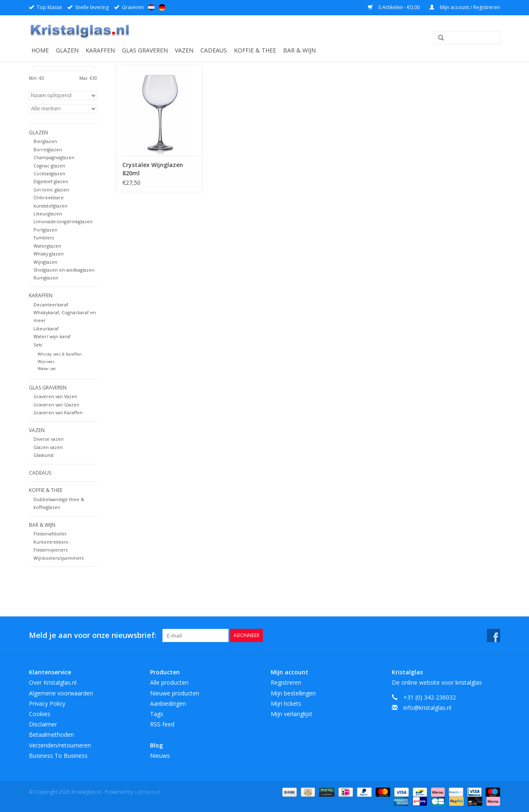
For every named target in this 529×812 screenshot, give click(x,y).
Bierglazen (45, 141)
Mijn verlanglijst (292, 714)
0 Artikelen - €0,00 (394, 7)
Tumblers (44, 238)
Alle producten (169, 682)
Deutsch (162, 7)
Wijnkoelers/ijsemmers (58, 558)
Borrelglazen (48, 149)
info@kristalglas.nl (427, 708)
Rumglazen (46, 278)
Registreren (286, 682)
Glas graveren (145, 50)
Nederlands (151, 7)
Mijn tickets (286, 703)
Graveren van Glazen (56, 405)
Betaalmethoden (51, 734)
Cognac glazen (49, 166)
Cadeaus (214, 50)
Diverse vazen (49, 439)
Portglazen (45, 230)
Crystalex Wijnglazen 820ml (153, 169)
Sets (38, 345)
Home (40, 50)
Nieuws (160, 756)
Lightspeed (147, 792)
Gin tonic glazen (51, 190)
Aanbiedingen (168, 703)
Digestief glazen (51, 181)
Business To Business (58, 756)
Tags (157, 714)
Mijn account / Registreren (465, 7)
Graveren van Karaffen (58, 412)
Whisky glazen (49, 254)
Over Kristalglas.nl (53, 682)
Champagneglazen (54, 157)
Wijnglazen (45, 262)
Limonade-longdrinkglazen (63, 221)
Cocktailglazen (49, 173)
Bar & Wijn (299, 50)
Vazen (184, 50)
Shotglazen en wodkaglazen (64, 270)
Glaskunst (44, 455)
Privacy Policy (47, 703)
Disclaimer (43, 724)
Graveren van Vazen (55, 396)
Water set (47, 369)
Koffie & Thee (255, 50)
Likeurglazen (48, 214)
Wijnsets (46, 362)
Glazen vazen (48, 447)
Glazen (67, 50)
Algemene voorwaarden (61, 693)
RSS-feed (162, 724)
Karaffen (100, 50)
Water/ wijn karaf (52, 336)
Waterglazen (47, 246)
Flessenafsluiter (50, 534)
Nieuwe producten (175, 693)
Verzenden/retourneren (60, 745)
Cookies (40, 714)
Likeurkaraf (46, 328)
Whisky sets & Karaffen (60, 354)
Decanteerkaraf (51, 304)
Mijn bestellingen (293, 693)
